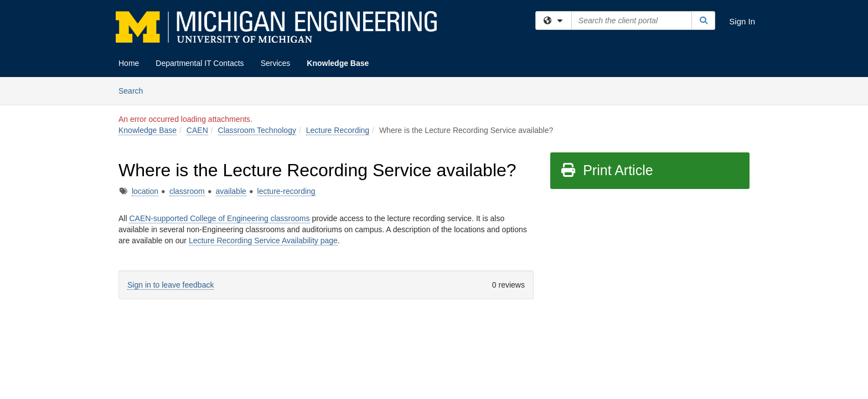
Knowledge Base (338, 63)
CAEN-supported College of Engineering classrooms (219, 218)
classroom (187, 191)
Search (135, 90)
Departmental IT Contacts (200, 63)
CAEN (197, 130)
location (145, 191)
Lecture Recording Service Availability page (263, 241)
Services (276, 63)
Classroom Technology (257, 130)
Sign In (742, 21)
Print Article (606, 170)
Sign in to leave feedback (170, 285)
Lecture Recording (338, 130)
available (231, 191)
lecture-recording (286, 191)
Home (129, 63)
